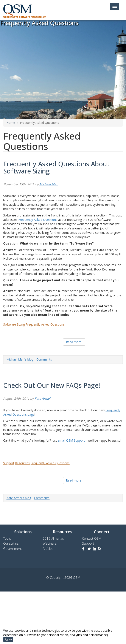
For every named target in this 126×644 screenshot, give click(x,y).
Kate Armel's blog (19, 498)
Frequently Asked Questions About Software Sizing (56, 167)
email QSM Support (71, 440)
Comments (44, 359)
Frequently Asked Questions (38, 220)
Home (11, 123)
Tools (7, 538)
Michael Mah (49, 184)
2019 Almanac (53, 538)
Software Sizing (14, 324)
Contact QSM (92, 538)
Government (13, 549)
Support (9, 463)
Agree (8, 639)
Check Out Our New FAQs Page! (52, 385)
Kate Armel (42, 398)
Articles (48, 549)
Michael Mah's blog (20, 359)
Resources (22, 463)
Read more (74, 342)
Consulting (11, 543)
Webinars (50, 543)
